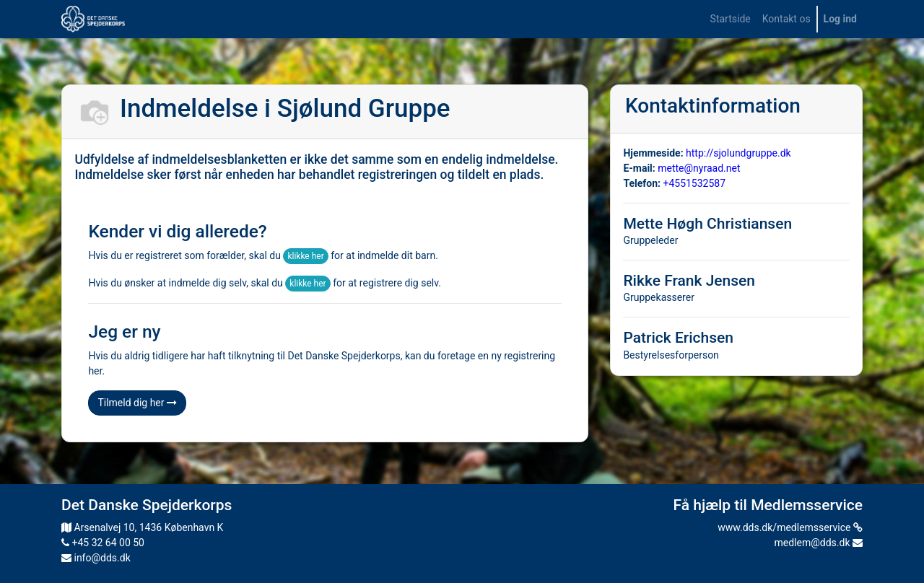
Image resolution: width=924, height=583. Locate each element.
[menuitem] (731, 19)
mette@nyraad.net (699, 168)
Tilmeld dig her (137, 403)
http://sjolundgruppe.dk (738, 153)
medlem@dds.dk (819, 543)
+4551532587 (694, 183)
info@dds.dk (96, 558)
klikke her (305, 256)
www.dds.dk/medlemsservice (790, 527)
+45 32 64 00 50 (103, 543)
